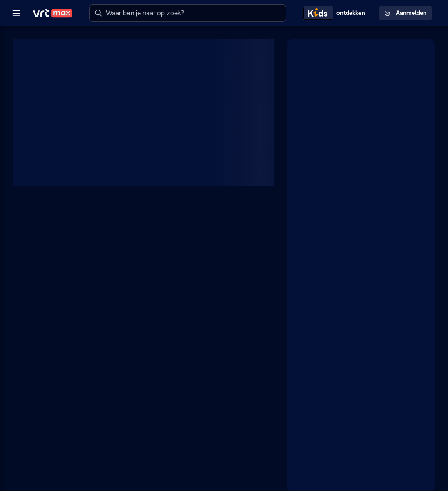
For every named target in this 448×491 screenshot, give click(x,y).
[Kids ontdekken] (336, 13)
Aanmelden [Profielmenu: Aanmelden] (406, 13)
